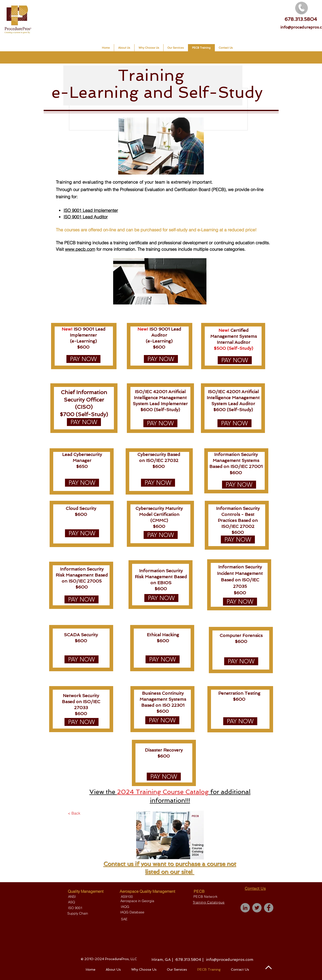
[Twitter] (257, 908)
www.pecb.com (80, 249)
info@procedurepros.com (230, 960)
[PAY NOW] (83, 359)
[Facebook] (269, 908)
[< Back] (74, 813)
